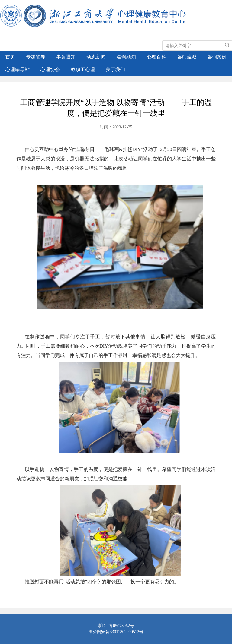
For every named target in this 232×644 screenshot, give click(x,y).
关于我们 (115, 69)
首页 (10, 57)
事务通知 (66, 57)
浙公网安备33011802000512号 (116, 632)
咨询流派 (187, 57)
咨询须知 (126, 57)
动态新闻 (96, 57)
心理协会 (50, 69)
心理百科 (156, 57)
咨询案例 (217, 57)
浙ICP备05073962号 (116, 626)
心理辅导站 (18, 69)
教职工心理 (83, 69)
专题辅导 (36, 57)
